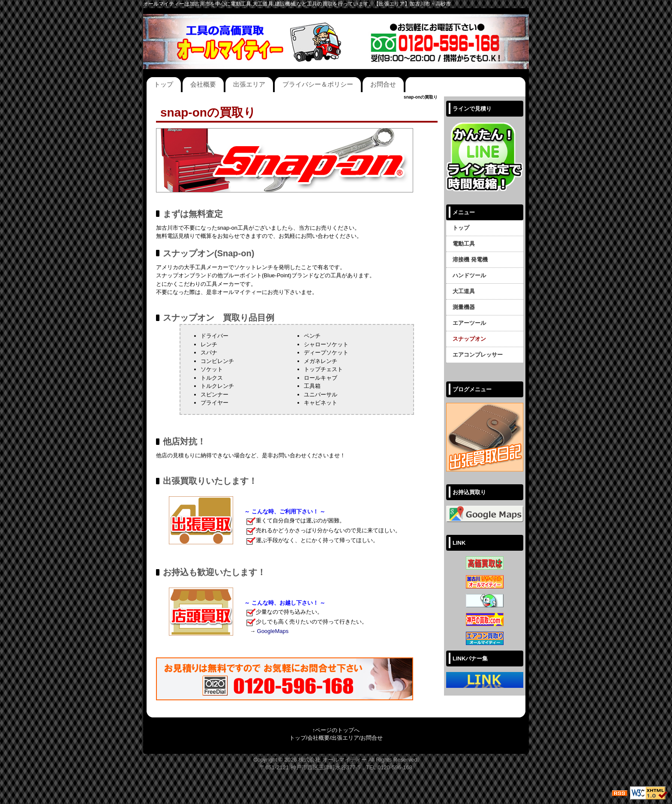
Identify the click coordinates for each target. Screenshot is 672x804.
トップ (163, 84)
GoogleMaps (273, 631)
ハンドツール (469, 275)
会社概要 (203, 84)
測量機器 (464, 307)
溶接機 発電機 (470, 259)
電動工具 (464, 244)
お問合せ (383, 84)
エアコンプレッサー (478, 355)
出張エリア (249, 84)
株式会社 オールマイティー (333, 760)
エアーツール (469, 323)
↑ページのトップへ (336, 730)
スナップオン (469, 339)
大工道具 (464, 291)
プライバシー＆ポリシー (318, 84)
